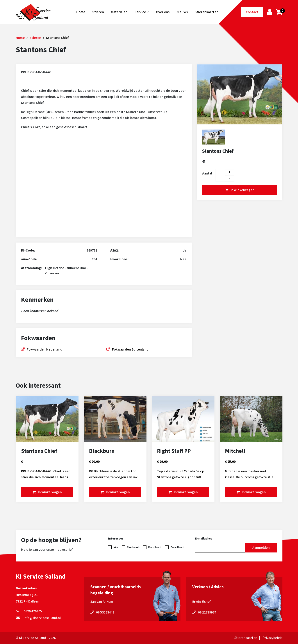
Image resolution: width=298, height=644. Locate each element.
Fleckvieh (133, 547)
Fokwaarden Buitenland (130, 349)
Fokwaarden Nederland (45, 349)
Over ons (163, 12)
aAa (116, 547)
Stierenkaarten (207, 12)
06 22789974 (207, 612)
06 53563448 (105, 612)
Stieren (98, 12)
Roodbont (155, 547)
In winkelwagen (242, 190)
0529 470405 (29, 611)
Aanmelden (261, 548)
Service (142, 12)
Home (81, 12)
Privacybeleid (272, 638)
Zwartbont (178, 547)
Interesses (116, 539)
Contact (252, 12)
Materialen (119, 12)
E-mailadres (204, 539)
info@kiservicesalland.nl (38, 618)
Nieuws (182, 12)
